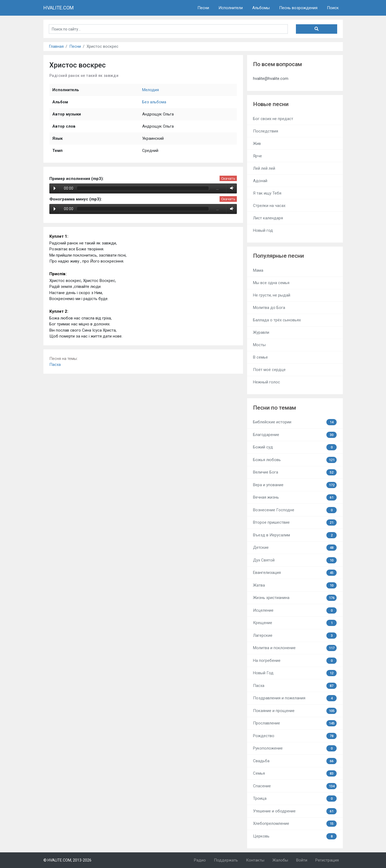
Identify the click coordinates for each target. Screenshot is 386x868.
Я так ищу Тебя (267, 193)
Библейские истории (295, 422)
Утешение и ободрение (295, 811)
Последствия (266, 131)
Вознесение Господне (295, 510)
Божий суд (295, 447)
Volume (231, 188)
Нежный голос (267, 382)
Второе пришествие (295, 522)
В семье (260, 357)
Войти (302, 860)
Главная (56, 46)
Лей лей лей (264, 168)
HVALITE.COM (59, 8)
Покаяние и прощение (295, 711)
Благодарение (295, 435)
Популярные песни (279, 256)
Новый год (263, 230)
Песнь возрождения (298, 8)
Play (55, 188)
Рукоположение (295, 748)
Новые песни (271, 104)
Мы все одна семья (271, 283)
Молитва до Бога (269, 308)
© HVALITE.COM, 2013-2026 (67, 860)
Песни (203, 8)
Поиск (333, 8)
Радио (200, 860)
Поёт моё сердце (269, 370)
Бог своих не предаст (273, 119)
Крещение (295, 623)
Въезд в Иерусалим (295, 535)
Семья (295, 773)
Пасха (55, 365)
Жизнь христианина (295, 598)
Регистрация (327, 860)
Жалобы (280, 860)
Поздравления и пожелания (295, 698)
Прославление (295, 723)
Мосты (259, 345)
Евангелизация (295, 573)
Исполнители (231, 8)
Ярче (257, 156)
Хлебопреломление (295, 824)
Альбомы (261, 8)
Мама (258, 270)
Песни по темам (274, 408)
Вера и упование (295, 485)
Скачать (228, 178)
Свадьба (295, 761)
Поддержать (226, 860)
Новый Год (295, 673)
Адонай (260, 181)
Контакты (255, 860)
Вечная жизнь (295, 497)
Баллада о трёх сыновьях (277, 320)
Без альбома (154, 102)
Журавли (261, 332)
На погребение (295, 661)
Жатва (295, 585)
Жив (257, 144)
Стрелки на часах (269, 206)
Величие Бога (295, 472)
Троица (295, 799)
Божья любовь (295, 460)
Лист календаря (268, 218)
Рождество (295, 736)
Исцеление (295, 610)
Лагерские (295, 636)
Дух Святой (295, 560)
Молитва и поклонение (295, 648)
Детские (295, 548)
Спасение (295, 786)
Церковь (295, 836)
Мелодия (151, 90)
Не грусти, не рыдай (272, 295)
